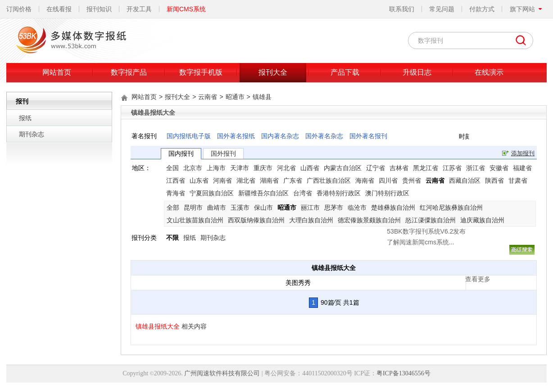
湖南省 (269, 180)
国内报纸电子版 (189, 136)
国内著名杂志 (280, 136)
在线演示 (489, 72)
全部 (173, 207)
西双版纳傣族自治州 (256, 220)
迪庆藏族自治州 (482, 220)
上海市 (216, 168)
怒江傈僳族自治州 (431, 220)
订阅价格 (19, 9)
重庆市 (263, 168)
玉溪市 (240, 207)
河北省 (286, 168)
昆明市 (193, 207)
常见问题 (442, 9)
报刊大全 (273, 72)
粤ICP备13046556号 (403, 373)
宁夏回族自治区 (212, 193)
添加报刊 (523, 153)
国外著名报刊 (368, 136)
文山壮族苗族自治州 (195, 220)
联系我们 (402, 9)
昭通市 (235, 97)
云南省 (208, 97)
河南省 (222, 180)
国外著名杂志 (324, 136)
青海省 (176, 193)
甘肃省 (518, 180)
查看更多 (408, 233)
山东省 (199, 180)
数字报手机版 (201, 72)
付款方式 (482, 9)
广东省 (293, 180)
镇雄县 (262, 97)
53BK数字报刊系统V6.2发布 (357, 185)
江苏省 (452, 168)
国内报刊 (181, 153)
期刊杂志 (32, 134)
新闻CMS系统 (186, 9)
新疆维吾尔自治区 (263, 193)
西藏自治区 (465, 180)
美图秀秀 (298, 283)
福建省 (522, 168)
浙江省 (476, 168)
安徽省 (499, 168)
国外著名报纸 (236, 136)
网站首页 (57, 72)
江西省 (176, 180)
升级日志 (417, 72)
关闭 (417, 172)
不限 (172, 238)
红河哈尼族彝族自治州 (451, 207)
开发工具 (139, 9)
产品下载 (345, 72)
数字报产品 (129, 72)
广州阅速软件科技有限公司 (222, 373)
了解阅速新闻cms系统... (351, 196)
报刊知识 (99, 9)
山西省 (310, 168)
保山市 (263, 207)
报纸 (25, 118)
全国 (172, 168)
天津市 (240, 168)
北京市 (193, 168)
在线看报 (59, 9)
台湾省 (303, 193)
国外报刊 (223, 153)
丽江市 (310, 207)
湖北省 (246, 180)
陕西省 (494, 180)
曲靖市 (217, 207)
